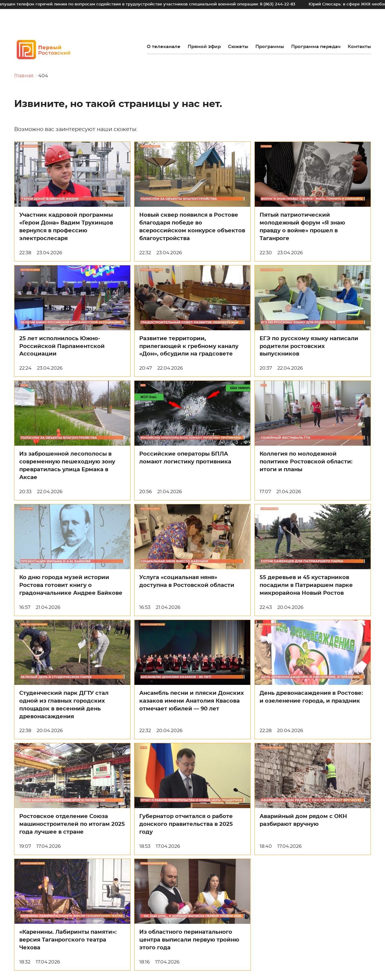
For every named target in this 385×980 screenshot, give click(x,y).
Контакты (359, 47)
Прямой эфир (204, 47)
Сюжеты (238, 47)
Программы (270, 47)
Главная (24, 76)
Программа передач (316, 47)
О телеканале (164, 47)
